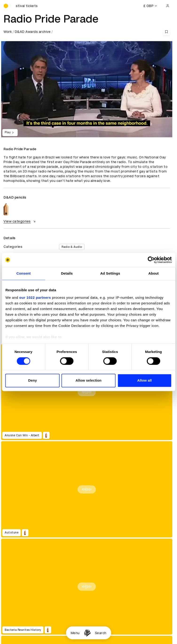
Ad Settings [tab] (110, 273)
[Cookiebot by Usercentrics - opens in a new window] (151, 260)
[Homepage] (87, 633)
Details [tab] (67, 273)
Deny (33, 381)
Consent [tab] (24, 273)
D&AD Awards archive (33, 32)
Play (10, 133)
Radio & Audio (72, 247)
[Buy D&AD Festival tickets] (27, 6)
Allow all (145, 381)
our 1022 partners (35, 297)
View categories (20, 221)
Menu (75, 633)
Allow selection (88, 381)
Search (101, 633)
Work (8, 32)
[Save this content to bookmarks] (166, 32)
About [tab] (153, 273)
